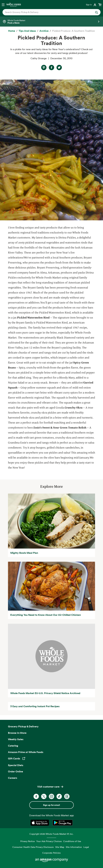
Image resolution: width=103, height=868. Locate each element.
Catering (13, 746)
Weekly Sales (16, 739)
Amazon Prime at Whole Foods (26, 752)
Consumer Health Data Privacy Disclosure (33, 847)
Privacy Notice (28, 841)
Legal (86, 847)
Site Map (60, 847)
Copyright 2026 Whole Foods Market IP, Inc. (51, 834)
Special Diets (16, 765)
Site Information (74, 847)
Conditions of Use (72, 841)
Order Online (15, 771)
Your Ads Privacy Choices (49, 841)
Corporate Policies (51, 853)
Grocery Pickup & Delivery (23, 726)
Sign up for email (51, 805)
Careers (13, 778)
